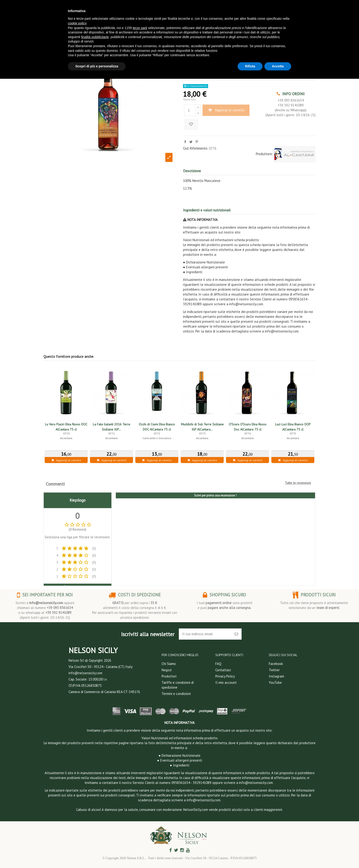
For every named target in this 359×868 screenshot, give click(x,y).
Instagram (276, 676)
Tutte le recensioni (298, 483)
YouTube (275, 682)
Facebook (276, 664)
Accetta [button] (278, 66)
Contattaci (223, 670)
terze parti (140, 28)
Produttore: (264, 154)
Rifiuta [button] (250, 66)
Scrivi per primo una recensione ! (215, 495)
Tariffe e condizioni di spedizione (178, 685)
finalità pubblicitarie (95, 37)
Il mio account (226, 682)
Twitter (274, 670)
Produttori (169, 676)
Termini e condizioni (176, 694)
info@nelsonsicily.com (46, 603)
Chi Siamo (169, 664)
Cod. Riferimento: (196, 148)
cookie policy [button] (77, 23)
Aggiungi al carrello (226, 110)
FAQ (218, 664)
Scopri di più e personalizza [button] (97, 66)
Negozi (167, 670)
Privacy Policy (225, 676)
